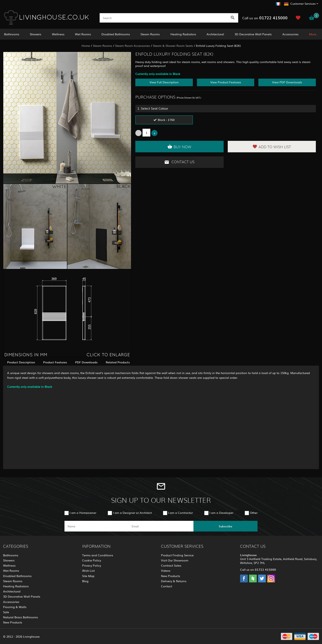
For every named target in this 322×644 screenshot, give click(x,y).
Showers (36, 34)
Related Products (118, 362)
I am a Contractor (181, 513)
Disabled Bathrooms (116, 34)
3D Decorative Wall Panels (253, 34)
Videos (166, 571)
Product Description (21, 362)
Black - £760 (166, 120)
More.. (313, 34)
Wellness (58, 34)
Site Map (88, 576)
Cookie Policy (92, 560)
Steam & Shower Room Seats (173, 46)
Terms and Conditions (98, 555)
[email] (161, 526)
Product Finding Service (177, 555)
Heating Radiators (183, 34)
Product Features (55, 362)
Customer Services (303, 3)
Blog (85, 581)
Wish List (88, 571)
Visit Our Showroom (175, 560)
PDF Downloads (86, 362)
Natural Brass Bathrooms (21, 617)
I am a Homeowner (83, 513)
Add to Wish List (272, 147)
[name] (97, 526)
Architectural (215, 34)
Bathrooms (12, 34)
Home (86, 46)
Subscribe (225, 526)
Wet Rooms (83, 34)
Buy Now (179, 147)
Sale (6, 612)
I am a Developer (221, 513)
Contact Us (179, 162)
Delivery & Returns (174, 581)
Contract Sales (171, 565)
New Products (13, 622)
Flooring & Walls (15, 607)
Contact (167, 586)
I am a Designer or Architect (132, 513)
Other (254, 513)
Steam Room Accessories (132, 46)
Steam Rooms (150, 34)
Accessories (290, 34)
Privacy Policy (92, 565)
